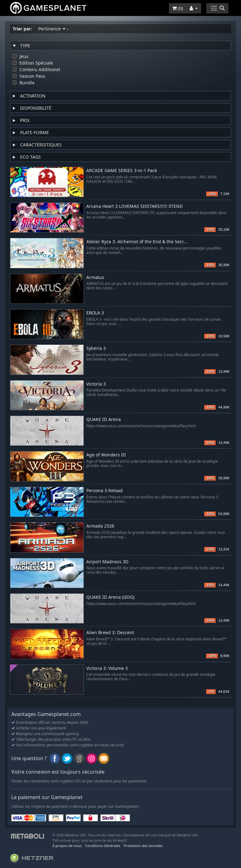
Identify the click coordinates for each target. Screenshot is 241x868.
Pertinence (54, 29)
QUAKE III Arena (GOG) (110, 597)
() (177, 8)
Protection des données (143, 846)
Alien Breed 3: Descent (110, 633)
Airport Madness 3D (107, 562)
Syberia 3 (96, 348)
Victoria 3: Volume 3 (107, 668)
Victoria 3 (96, 384)
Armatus (95, 278)
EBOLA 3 (95, 313)
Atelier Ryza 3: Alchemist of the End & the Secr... (137, 242)
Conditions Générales (103, 846)
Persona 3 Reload (104, 491)
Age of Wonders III (106, 455)
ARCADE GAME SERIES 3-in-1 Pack (122, 171)
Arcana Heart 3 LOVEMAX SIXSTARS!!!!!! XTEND (134, 206)
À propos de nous (67, 846)
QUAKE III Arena (104, 420)
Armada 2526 (100, 526)
